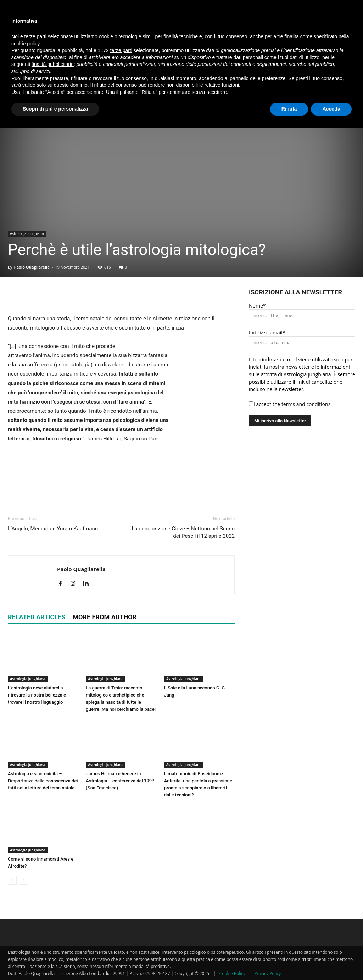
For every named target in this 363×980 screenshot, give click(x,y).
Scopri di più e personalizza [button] (55, 109)
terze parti (121, 50)
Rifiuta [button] (289, 109)
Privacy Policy (267, 973)
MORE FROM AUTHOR (105, 617)
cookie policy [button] (25, 44)
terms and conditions (306, 404)
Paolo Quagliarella (32, 267)
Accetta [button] (331, 109)
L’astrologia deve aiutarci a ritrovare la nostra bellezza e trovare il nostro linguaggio (37, 695)
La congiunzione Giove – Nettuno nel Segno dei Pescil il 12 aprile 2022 (183, 532)
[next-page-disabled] (24, 880)
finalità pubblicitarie (53, 64)
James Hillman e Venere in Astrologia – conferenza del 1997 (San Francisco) (120, 781)
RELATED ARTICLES (37, 617)
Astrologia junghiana (27, 233)
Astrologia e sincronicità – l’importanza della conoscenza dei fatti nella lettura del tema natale (43, 781)
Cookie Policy (232, 973)
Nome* (257, 306)
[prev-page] (12, 880)
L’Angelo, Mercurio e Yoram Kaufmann (53, 529)
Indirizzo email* (267, 333)
